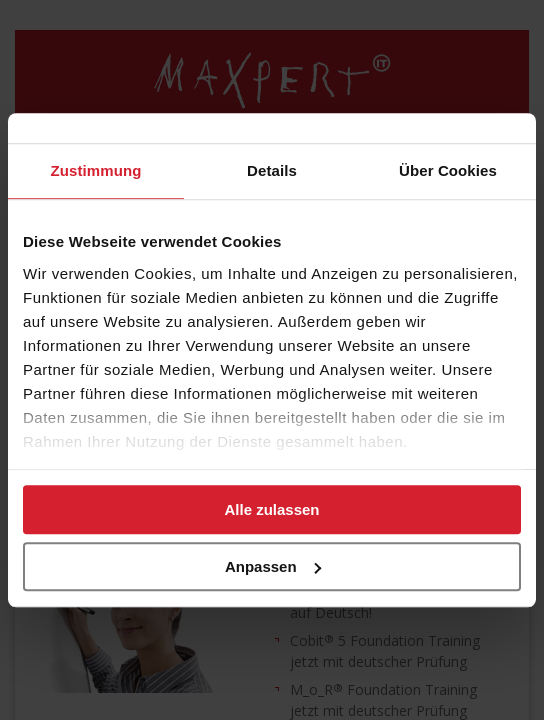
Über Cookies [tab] (448, 170)
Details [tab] (272, 170)
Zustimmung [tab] (96, 170)
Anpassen (273, 566)
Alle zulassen (271, 509)
